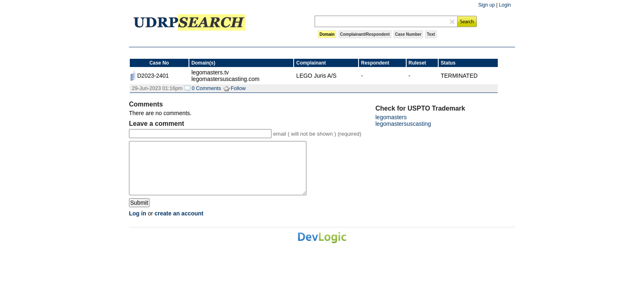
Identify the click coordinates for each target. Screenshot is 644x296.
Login (505, 5)
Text (431, 34)
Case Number (408, 34)
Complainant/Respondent (365, 34)
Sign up (486, 5)
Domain (327, 34)
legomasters (391, 117)
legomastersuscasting (403, 124)
